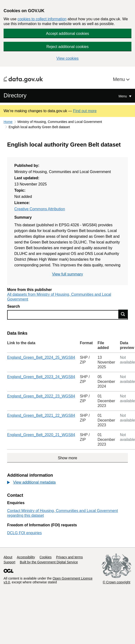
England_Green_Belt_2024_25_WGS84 (41, 357)
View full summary (67, 274)
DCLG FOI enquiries (24, 533)
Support (9, 562)
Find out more (85, 111)
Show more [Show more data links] (68, 458)
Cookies (46, 557)
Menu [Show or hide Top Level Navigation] (123, 96)
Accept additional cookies (68, 34)
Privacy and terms (69, 557)
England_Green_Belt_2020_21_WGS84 (41, 435)
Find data (123, 314)
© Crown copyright (117, 582)
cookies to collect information (42, 19)
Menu (119, 79)
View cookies (67, 58)
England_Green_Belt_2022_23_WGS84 (41, 396)
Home (8, 122)
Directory (15, 95)
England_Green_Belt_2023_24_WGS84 (41, 377)
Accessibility (26, 557)
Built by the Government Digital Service (49, 562)
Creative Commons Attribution (40, 209)
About (8, 557)
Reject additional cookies (68, 47)
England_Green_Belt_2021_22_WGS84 (41, 415)
